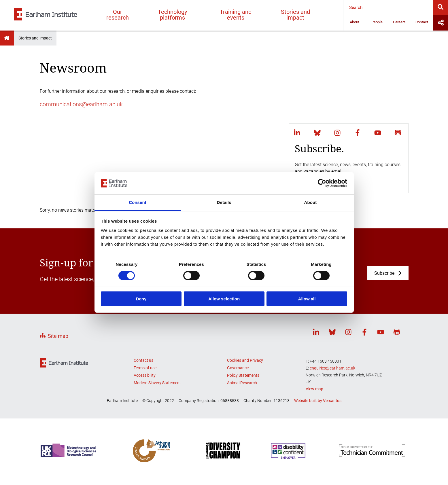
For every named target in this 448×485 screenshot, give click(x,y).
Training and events (236, 15)
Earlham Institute (7, 38)
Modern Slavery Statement (157, 383)
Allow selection (224, 299)
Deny (141, 299)
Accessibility (145, 375)
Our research (118, 15)
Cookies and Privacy (245, 360)
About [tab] (311, 202)
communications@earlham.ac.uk (81, 104)
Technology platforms (172, 15)
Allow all (307, 299)
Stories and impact (295, 15)
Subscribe (384, 273)
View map (314, 389)
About (355, 22)
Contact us (143, 360)
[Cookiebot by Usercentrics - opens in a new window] (322, 183)
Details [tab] (224, 202)
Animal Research (242, 383)
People (377, 22)
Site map (58, 336)
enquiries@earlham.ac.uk (332, 368)
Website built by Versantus (318, 401)
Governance (238, 368)
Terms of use (145, 368)
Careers (399, 22)
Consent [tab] (138, 202)
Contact (422, 22)
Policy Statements (243, 375)
